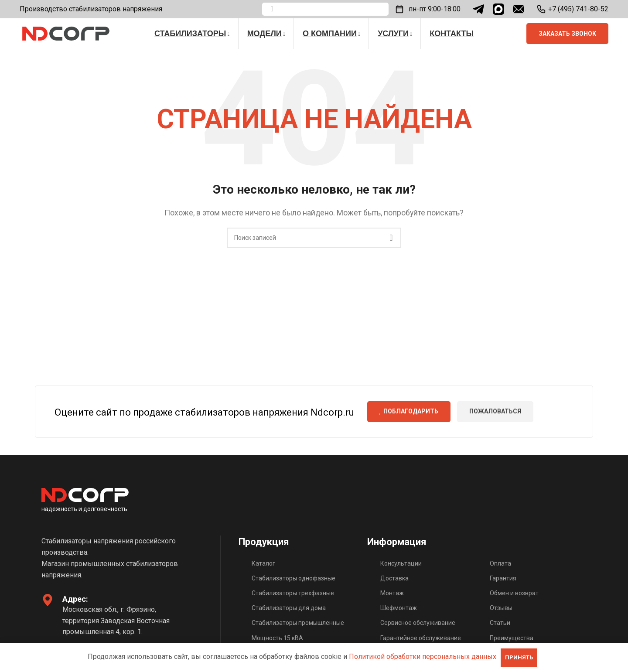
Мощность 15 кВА (277, 638)
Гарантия (503, 578)
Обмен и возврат (514, 593)
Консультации (401, 563)
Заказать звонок (567, 34)
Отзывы (501, 608)
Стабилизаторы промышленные (298, 623)
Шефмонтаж (399, 608)
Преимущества (512, 638)
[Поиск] (325, 9)
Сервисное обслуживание (418, 623)
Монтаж (392, 593)
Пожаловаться (495, 411)
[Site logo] (66, 33)
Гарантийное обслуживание (421, 638)
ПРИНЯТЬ (519, 657)
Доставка (394, 578)
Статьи (500, 623)
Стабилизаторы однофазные (294, 578)
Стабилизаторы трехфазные (293, 593)
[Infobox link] (572, 9)
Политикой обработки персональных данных (423, 657)
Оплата (500, 563)
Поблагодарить (409, 411)
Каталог (263, 563)
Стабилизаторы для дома (289, 608)
